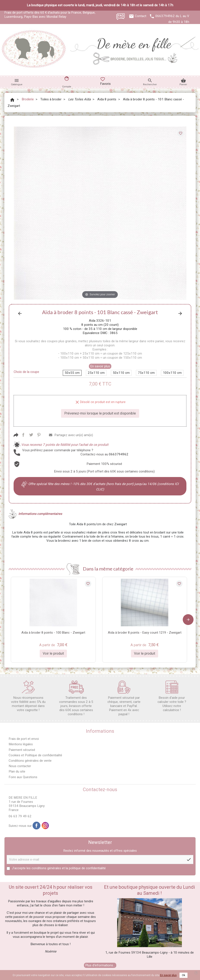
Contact (141, 16)
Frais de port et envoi (24, 739)
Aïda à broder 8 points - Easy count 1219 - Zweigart (145, 633)
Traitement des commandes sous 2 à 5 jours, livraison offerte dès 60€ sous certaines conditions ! (76, 698)
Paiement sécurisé (22, 750)
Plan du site (17, 771)
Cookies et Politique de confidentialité (35, 755)
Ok (183, 975)
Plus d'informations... (100, 965)
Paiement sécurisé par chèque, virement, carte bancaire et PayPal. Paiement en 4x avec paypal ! (124, 698)
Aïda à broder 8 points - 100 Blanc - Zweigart (53, 633)
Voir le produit (53, 653)
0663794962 (165, 16)
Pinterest (39, 435)
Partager (23, 435)
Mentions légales (21, 744)
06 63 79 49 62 (20, 816)
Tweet (31, 435)
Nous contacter (20, 766)
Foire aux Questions (23, 777)
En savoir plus (100, 366)
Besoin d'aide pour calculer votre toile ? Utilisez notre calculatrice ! (172, 696)
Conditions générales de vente (30, 761)
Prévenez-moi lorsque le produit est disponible (100, 413)
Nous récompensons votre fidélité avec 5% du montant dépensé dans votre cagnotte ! (28, 696)
